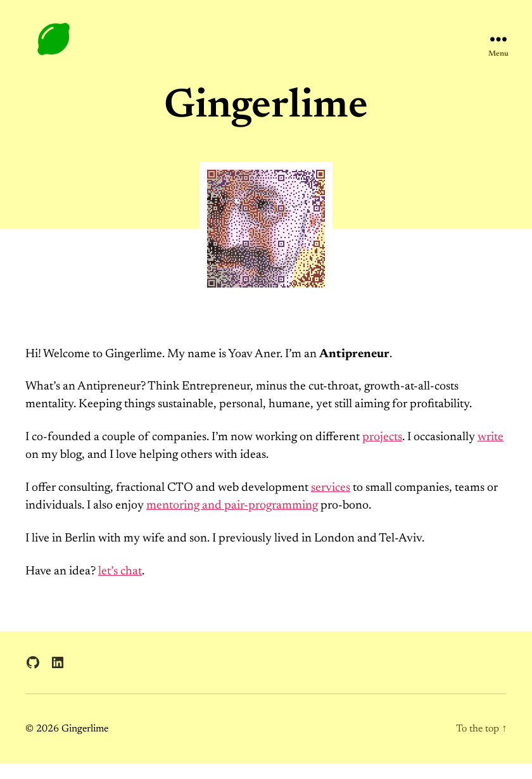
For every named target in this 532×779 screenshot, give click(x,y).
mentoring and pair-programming (232, 520)
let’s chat (120, 586)
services (331, 503)
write (491, 452)
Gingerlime (85, 744)
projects (382, 452)
